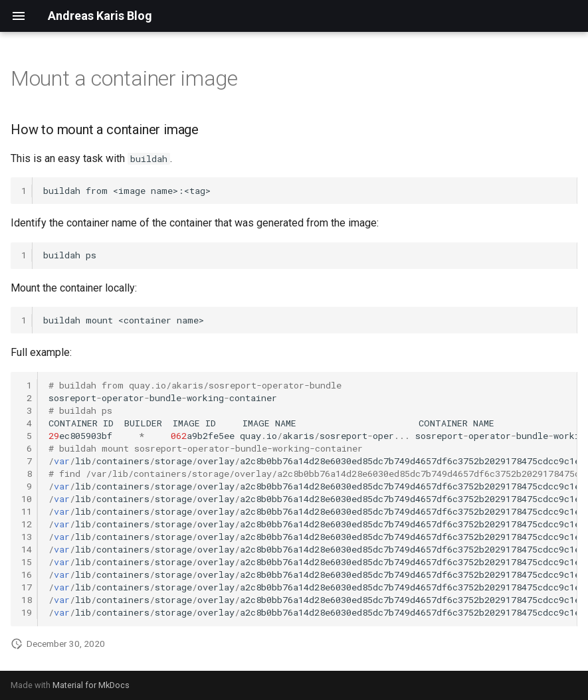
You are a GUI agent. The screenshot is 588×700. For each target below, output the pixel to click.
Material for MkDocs (91, 685)
